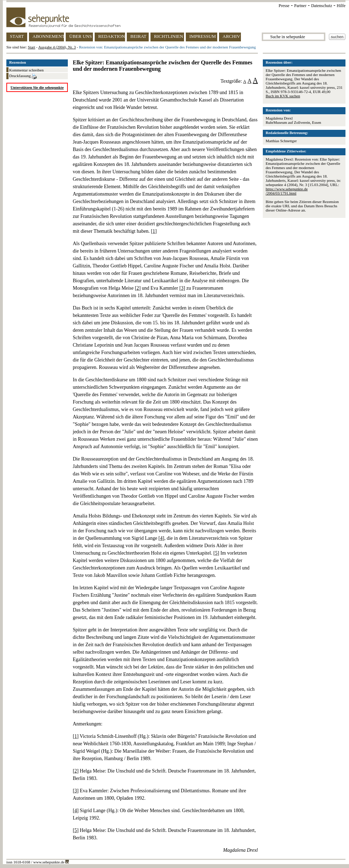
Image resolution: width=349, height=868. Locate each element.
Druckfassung (23, 76)
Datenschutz (322, 6)
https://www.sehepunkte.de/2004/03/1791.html (287, 191)
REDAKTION (112, 36)
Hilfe (341, 6)
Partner (300, 6)
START (17, 36)
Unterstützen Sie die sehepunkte (37, 87)
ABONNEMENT (48, 36)
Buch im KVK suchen (283, 96)
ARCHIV (231, 36)
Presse (284, 6)
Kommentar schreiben (26, 70)
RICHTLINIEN (168, 36)
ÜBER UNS (81, 36)
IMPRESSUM (203, 36)
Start (32, 47)
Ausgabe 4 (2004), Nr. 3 (57, 47)
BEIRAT (138, 36)
